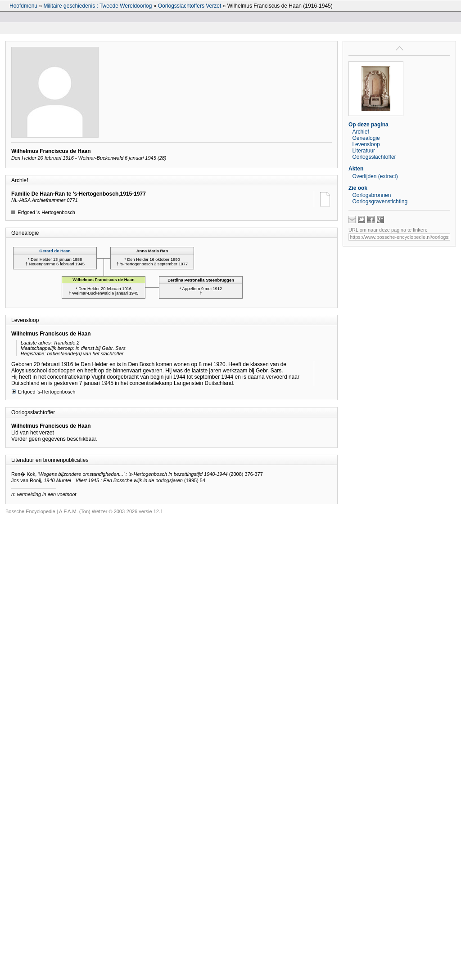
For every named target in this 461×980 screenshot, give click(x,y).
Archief (360, 132)
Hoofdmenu (23, 6)
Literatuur (364, 151)
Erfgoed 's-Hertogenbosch (43, 392)
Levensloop (366, 144)
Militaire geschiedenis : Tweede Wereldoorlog (97, 6)
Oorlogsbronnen (371, 195)
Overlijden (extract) (375, 176)
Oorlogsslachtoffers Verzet (190, 6)
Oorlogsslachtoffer (374, 157)
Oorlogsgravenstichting (380, 201)
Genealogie (366, 138)
